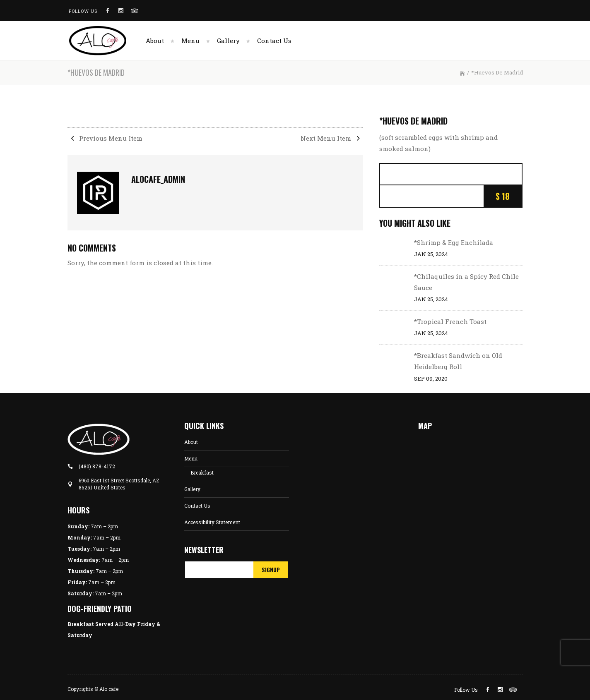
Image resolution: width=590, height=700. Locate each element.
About (191, 442)
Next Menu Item (332, 138)
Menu (191, 458)
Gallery (192, 489)
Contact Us (197, 506)
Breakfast (202, 472)
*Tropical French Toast (450, 321)
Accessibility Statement (212, 522)
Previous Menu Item (105, 138)
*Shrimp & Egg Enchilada (454, 242)
